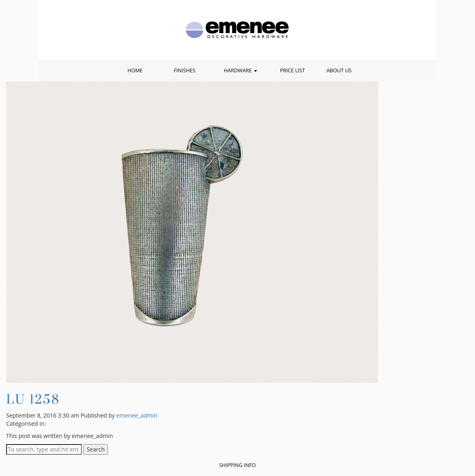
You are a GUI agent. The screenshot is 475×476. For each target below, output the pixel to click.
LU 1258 (33, 399)
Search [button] (96, 449)
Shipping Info (237, 465)
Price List (292, 70)
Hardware (240, 70)
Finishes (185, 70)
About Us (339, 70)
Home (135, 70)
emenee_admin (137, 415)
